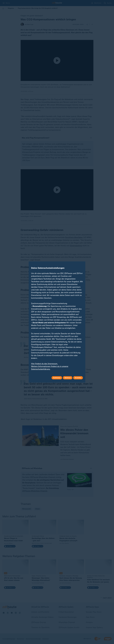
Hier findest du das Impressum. (44, 364)
